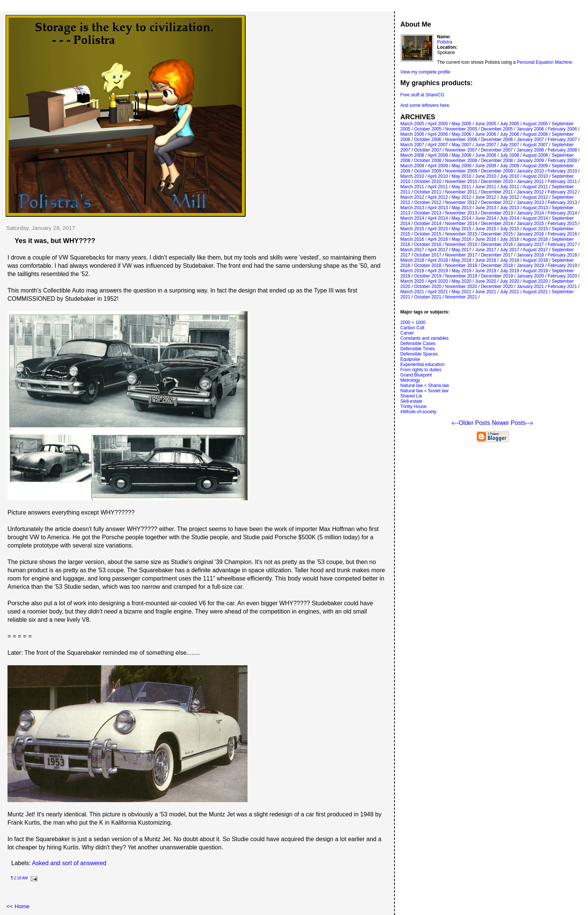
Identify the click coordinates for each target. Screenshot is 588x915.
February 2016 (562, 234)
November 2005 (461, 129)
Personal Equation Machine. (545, 62)
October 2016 (428, 244)
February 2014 (562, 213)
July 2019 (509, 271)
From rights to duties (421, 370)
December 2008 (497, 160)
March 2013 (412, 208)
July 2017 (509, 250)
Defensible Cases (418, 343)
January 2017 (530, 244)
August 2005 (535, 124)
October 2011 (428, 192)
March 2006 (412, 134)
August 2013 (535, 208)
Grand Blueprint (416, 375)
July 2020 (509, 281)
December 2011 (497, 192)
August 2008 (535, 155)
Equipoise (410, 359)
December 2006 (497, 139)
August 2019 (535, 271)
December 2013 (497, 213)
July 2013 (509, 208)
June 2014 (486, 218)
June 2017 (486, 250)
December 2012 (497, 202)
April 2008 (438, 155)
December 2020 (497, 286)
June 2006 (486, 134)
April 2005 (438, 124)
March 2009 (412, 166)
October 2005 (428, 129)
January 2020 (530, 276)
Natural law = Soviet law (424, 391)
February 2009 (562, 160)
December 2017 (497, 255)
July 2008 (509, 155)
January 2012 (530, 192)
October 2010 (428, 181)
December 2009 (497, 171)
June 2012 (486, 197)
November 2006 (461, 139)
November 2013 (461, 213)
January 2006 (530, 129)
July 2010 (509, 176)
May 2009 (461, 166)
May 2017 (461, 250)
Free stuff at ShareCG (422, 95)
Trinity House (414, 406)
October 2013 (428, 213)
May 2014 (461, 218)
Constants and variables (425, 338)
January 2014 (530, 213)
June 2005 (486, 124)
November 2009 (461, 171)
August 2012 (535, 197)
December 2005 (497, 129)
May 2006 (461, 134)
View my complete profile (425, 72)
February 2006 (562, 129)
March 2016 (412, 239)
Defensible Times (418, 349)
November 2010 (461, 181)
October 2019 (428, 276)
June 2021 (486, 292)
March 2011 (412, 187)
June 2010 (486, 176)
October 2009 (428, 171)
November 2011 (461, 192)
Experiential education (423, 364)
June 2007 (486, 145)
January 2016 (530, 234)
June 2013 (486, 208)
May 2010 (461, 176)
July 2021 (509, 292)
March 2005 (412, 124)
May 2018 (461, 260)
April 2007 (438, 145)
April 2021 (438, 292)
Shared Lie (411, 396)
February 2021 (562, 286)
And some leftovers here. (425, 105)
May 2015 (461, 229)
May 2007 (461, 145)
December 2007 (497, 150)
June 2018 (486, 260)
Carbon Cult (412, 328)
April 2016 (438, 239)
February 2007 (562, 139)
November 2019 (461, 276)
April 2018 (438, 260)
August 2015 (535, 229)
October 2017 (428, 255)
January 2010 (530, 171)
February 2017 (562, 244)
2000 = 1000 (413, 322)
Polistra (445, 42)
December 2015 (497, 234)
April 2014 (438, 218)
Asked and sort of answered (69, 863)
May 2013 (461, 208)
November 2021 (461, 297)
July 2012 (509, 197)
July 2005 (509, 124)
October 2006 (428, 139)
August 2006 (535, 134)
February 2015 (562, 223)
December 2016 (497, 244)
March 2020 (412, 281)
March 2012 (412, 197)
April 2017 (438, 250)
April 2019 (438, 271)
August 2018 (535, 260)
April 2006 (438, 134)
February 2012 (562, 192)
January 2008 (530, 150)
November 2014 (461, 223)
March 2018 (412, 260)
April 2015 (438, 229)
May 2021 (461, 292)
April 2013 (438, 208)
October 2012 (428, 202)
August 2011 (535, 187)
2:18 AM (21, 878)
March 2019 (412, 271)
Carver (407, 333)
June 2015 (486, 229)
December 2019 (497, 276)
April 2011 (438, 187)
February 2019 (562, 265)
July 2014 (509, 218)
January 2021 (530, 286)
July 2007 (509, 145)
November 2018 (461, 265)
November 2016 (461, 244)
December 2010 (497, 181)
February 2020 (562, 276)
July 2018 (509, 260)
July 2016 (509, 239)
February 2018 (562, 255)
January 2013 (530, 202)
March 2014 (412, 218)
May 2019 (461, 271)
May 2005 (461, 124)
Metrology (410, 380)
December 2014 (497, 223)
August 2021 (535, 292)
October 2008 (428, 160)
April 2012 (438, 197)
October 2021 (428, 297)
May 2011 (461, 187)
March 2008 (412, 155)
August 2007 (535, 145)
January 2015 (530, 223)
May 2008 (461, 155)
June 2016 (486, 239)
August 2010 (535, 176)
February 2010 (562, 171)
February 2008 (562, 150)
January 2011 (530, 181)
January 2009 (530, 160)
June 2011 (486, 187)
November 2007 (461, 150)
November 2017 (461, 255)
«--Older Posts (472, 423)
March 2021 (412, 292)
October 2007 (428, 150)
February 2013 (562, 202)
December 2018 (497, 265)
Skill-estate (412, 401)
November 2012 (461, 202)
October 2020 (428, 286)
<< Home (18, 906)
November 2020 (461, 286)
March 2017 (412, 250)
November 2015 (461, 234)
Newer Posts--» (512, 423)
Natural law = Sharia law (425, 385)
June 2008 (486, 155)
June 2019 (486, 271)
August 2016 (535, 239)
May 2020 (461, 281)
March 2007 (412, 145)
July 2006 (509, 134)
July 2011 (509, 187)
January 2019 (530, 265)
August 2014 (535, 218)
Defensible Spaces (419, 354)
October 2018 (428, 265)
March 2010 (412, 176)
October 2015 (428, 234)
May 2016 (461, 239)
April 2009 (438, 166)
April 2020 (438, 281)
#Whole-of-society (418, 412)
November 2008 (461, 160)
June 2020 (486, 281)
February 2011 (562, 181)
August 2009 (535, 166)
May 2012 (461, 197)
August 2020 (535, 281)
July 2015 (509, 229)
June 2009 (486, 166)
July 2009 (509, 166)
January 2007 (530, 139)
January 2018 (530, 255)
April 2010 (438, 176)
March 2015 (412, 229)
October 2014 (428, 223)
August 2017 (535, 250)
